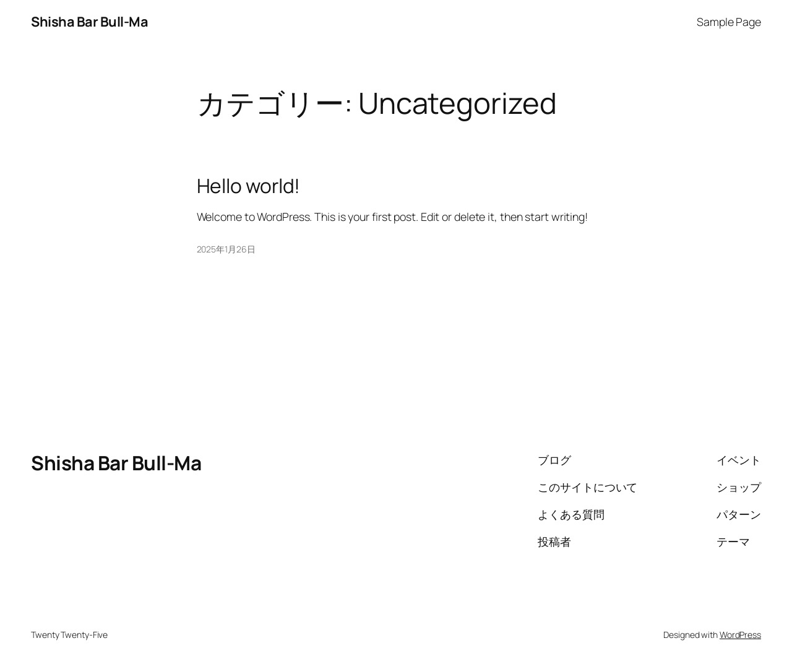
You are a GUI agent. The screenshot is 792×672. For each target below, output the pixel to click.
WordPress (740, 635)
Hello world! (249, 186)
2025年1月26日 (226, 249)
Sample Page (729, 22)
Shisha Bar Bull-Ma (89, 22)
